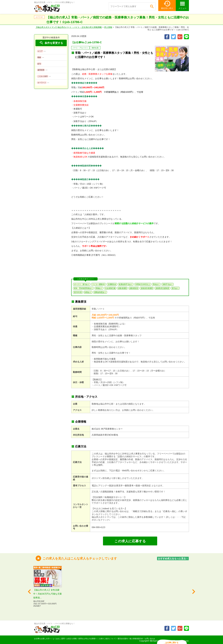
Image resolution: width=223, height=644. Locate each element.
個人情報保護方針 (136, 639)
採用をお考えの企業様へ (88, 639)
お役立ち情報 (72, 639)
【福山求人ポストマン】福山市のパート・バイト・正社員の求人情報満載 (69, 27)
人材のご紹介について (107, 639)
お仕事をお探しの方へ (43, 639)
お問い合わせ (150, 639)
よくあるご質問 (59, 639)
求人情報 (108, 27)
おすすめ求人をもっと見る (173, 559)
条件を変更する (51, 43)
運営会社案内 (123, 639)
